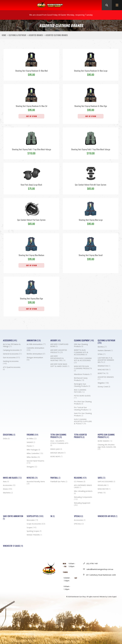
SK (53, 516)
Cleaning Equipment (84, 340)
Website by (108, 597)
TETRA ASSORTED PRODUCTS (80, 436)
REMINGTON (104, 366)
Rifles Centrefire (35, 453)
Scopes (32, 528)
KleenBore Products (83, 374)
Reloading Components (83, 498)
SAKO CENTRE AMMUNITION (13, 517)
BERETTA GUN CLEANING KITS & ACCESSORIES (81, 352)
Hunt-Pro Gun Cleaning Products (83, 414)
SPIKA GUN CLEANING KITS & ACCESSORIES (83, 360)
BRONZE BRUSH (58, 453)
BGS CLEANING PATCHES (80, 391)
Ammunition (34, 340)
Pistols (30, 446)
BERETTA (103, 373)
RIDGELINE (103, 485)
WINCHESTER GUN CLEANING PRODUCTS (83, 368)
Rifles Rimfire (33, 457)
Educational (9, 435)
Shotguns (32, 467)
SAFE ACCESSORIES (106, 482)
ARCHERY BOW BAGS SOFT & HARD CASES (60, 365)
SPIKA (102, 354)
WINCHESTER (104, 370)
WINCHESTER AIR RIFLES (108, 516)
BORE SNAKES (105, 441)
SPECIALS (79, 524)
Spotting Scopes (34, 531)
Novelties (32, 478)
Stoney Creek (104, 387)
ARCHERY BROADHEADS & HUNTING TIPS (58, 358)
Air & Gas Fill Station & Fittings (12, 345)
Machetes (8, 493)
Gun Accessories (11, 358)
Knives (8, 489)
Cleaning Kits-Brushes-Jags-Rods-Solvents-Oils (107, 447)
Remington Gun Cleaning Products (82, 385)
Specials (79, 516)
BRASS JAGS (56, 449)
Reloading (80, 478)
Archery (55, 340)
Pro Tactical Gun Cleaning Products (83, 409)
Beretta (102, 347)
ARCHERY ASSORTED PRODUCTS (59, 351)
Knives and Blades (12, 478)
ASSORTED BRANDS (36, 35)
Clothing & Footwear (17, 35)
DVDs (6, 439)
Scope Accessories (36, 524)
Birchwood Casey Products (81, 379)
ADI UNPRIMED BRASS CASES (83, 486)
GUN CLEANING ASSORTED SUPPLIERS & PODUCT (83, 421)
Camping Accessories (12, 350)
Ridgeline (103, 383)
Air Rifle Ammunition (36, 344)
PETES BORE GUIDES (82, 397)
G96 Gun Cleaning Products (81, 345)
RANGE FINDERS (34, 535)
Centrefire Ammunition (35, 349)
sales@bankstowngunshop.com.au (98, 569)
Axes (6, 482)
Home (4, 35)
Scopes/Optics (35, 516)
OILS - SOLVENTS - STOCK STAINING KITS (59, 443)
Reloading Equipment (82, 504)
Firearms (32, 435)
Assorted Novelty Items (36, 483)
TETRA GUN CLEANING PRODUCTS (58, 436)
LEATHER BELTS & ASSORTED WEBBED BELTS (106, 360)
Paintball (55, 478)
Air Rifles (32, 439)
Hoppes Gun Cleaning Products (106, 436)
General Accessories (12, 354)
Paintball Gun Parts (59, 482)
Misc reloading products (83, 492)
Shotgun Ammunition (35, 359)
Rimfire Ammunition (36, 354)
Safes (102, 478)
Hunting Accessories (11, 362)
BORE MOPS (56, 457)
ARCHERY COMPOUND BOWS (59, 345)
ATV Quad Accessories (12, 368)
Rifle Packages (33, 450)
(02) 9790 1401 (91, 563)
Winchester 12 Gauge (13, 546)
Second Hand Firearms (35, 462)
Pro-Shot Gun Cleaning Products (83, 403)
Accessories (10, 340)
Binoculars (32, 520)
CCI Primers (80, 482)
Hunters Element (105, 350)
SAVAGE (31, 442)
